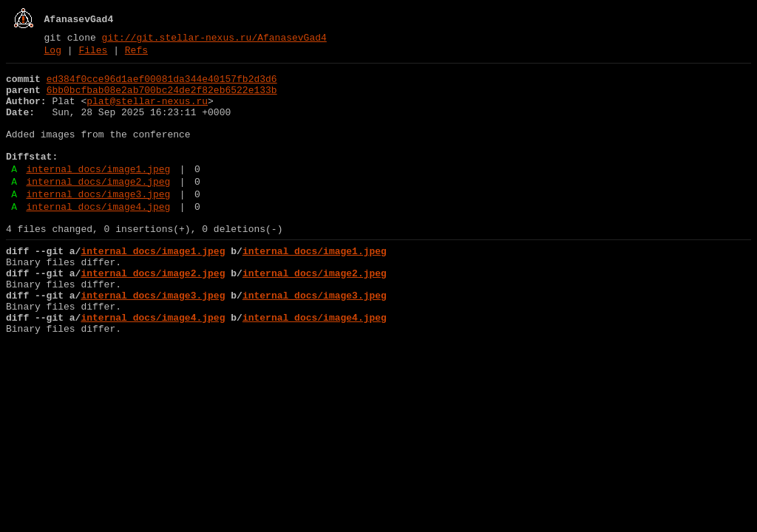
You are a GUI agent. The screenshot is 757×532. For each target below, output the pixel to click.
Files (93, 54)
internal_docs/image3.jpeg (98, 222)
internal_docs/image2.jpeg (98, 208)
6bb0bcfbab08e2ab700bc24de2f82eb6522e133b (162, 98)
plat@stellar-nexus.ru (147, 112)
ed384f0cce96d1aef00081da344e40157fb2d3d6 (162, 85)
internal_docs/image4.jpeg (98, 237)
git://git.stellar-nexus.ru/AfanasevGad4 (214, 39)
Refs (136, 54)
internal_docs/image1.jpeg (98, 193)
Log (53, 54)
